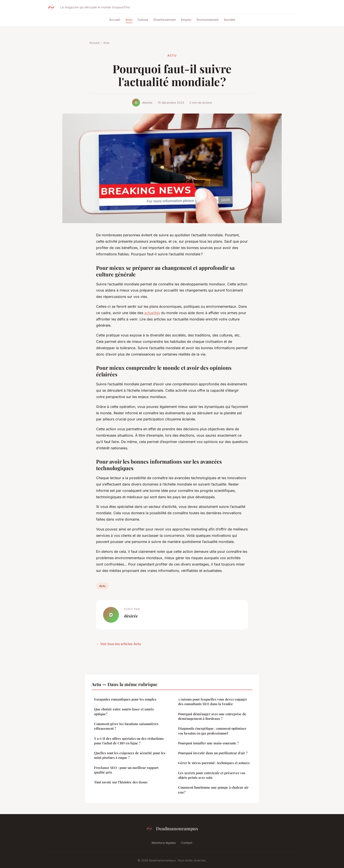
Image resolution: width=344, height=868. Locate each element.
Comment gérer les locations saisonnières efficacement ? (126, 726)
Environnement (208, 20)
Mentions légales (164, 843)
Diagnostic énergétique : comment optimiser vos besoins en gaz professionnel (212, 731)
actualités (152, 313)
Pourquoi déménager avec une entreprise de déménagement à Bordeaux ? (212, 716)
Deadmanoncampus (172, 829)
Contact (187, 843)
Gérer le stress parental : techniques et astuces (214, 763)
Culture (143, 20)
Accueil (115, 20)
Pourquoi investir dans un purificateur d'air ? (213, 753)
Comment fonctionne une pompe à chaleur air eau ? (213, 790)
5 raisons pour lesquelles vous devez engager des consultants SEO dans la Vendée (213, 702)
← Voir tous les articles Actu (118, 644)
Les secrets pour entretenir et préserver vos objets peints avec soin (212, 775)
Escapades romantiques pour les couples (125, 699)
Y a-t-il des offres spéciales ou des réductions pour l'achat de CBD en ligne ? (129, 741)
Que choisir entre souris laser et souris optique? (124, 711)
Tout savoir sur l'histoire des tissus (121, 782)
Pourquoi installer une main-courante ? (208, 743)
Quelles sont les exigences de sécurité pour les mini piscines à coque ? (130, 755)
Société (229, 20)
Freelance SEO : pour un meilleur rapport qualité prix (126, 770)
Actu (129, 20)
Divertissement (165, 20)
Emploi (186, 20)
